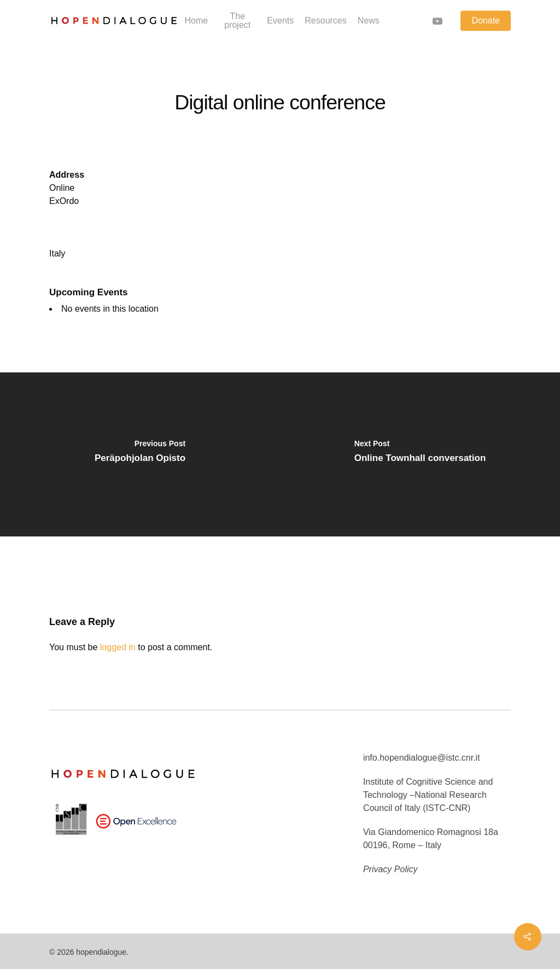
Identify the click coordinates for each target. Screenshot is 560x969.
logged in (118, 647)
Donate (486, 21)
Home (196, 21)
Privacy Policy (390, 869)
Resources (325, 21)
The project (237, 21)
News (369, 21)
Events (280, 21)
